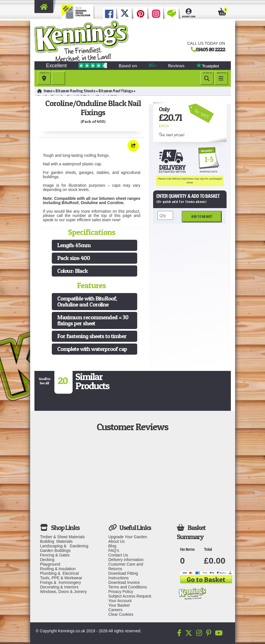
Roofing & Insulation (58, 569)
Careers (116, 610)
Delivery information (126, 560)
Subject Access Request (130, 596)
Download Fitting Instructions (123, 576)
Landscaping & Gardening (64, 546)
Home (45, 91)
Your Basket (119, 605)
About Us (117, 541)
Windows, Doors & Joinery (63, 592)
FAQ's (114, 550)
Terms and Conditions (128, 587)
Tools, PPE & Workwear (61, 578)
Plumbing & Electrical (59, 573)
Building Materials (56, 541)
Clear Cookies (121, 614)
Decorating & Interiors (59, 587)
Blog (112, 546)
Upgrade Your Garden (128, 537)
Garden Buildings (55, 550)
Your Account (120, 601)
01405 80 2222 (210, 49)
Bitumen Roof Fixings (116, 91)
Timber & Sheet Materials (62, 537)
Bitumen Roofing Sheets (75, 91)
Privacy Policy (121, 592)
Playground (50, 564)
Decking (47, 560)
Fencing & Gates (55, 555)
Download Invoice (124, 582)
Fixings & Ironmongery (61, 582)
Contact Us (118, 555)
